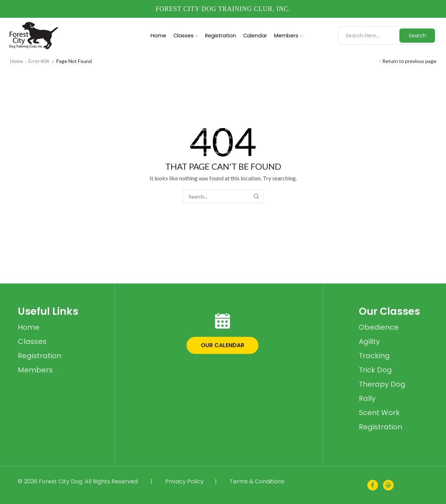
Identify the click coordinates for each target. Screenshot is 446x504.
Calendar (255, 36)
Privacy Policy (184, 481)
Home (158, 36)
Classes (186, 36)
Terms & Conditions (257, 481)
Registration (221, 36)
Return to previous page (409, 61)
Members (288, 36)
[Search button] (417, 36)
